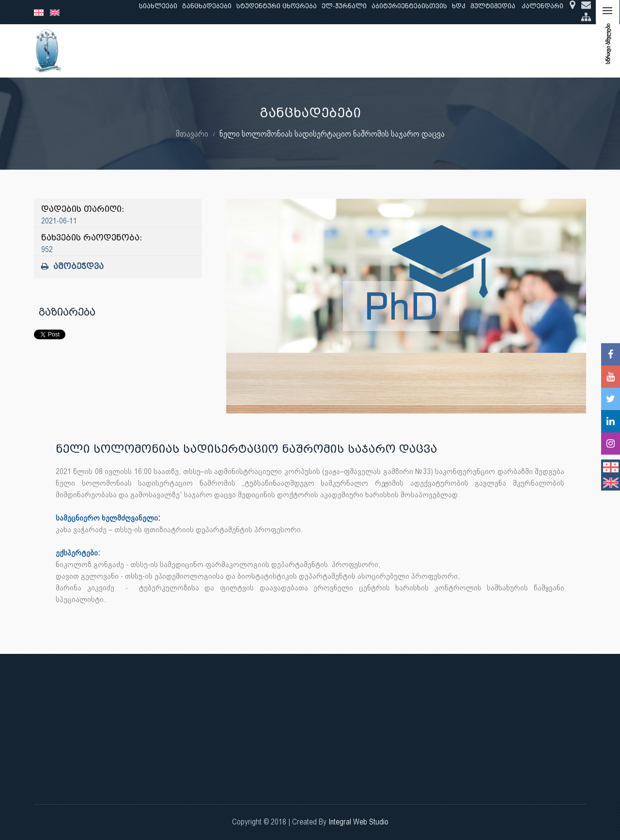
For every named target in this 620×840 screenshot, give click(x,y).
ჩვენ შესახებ (128, 51)
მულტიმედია (493, 6)
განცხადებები (207, 6)
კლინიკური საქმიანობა (293, 51)
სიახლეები (158, 6)
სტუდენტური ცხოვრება (277, 6)
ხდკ (459, 6)
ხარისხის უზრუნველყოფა (393, 51)
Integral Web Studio (358, 822)
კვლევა (227, 51)
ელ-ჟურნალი (344, 6)
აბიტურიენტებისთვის (409, 6)
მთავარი (192, 134)
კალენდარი (542, 6)
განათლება (182, 51)
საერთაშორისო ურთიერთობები (509, 51)
